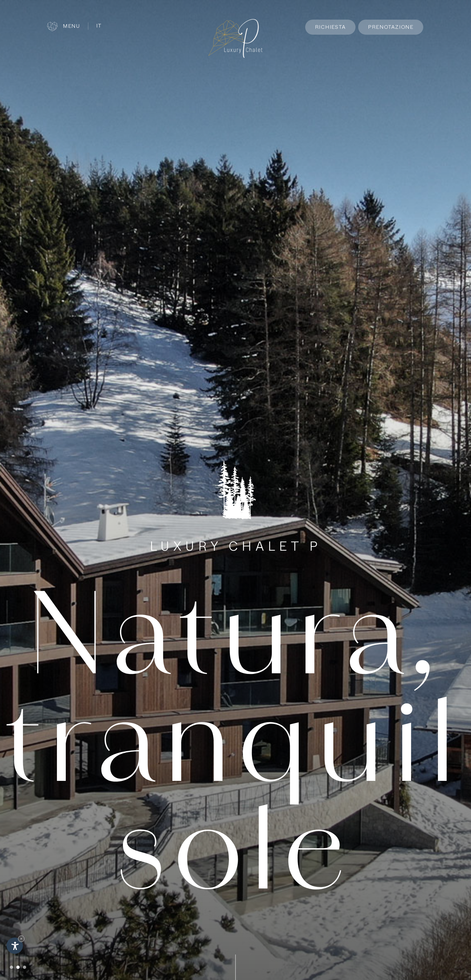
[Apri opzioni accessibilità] (15, 946)
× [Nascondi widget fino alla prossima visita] (21, 939)
